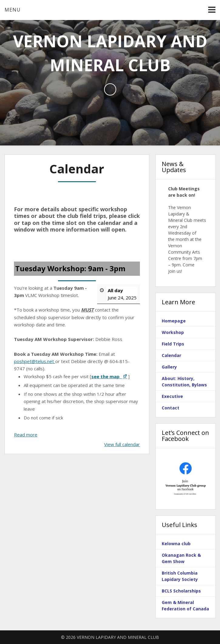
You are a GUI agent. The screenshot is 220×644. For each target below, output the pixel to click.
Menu (13, 10)
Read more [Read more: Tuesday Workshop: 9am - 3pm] (26, 434)
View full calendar (122, 444)
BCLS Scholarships (181, 591)
